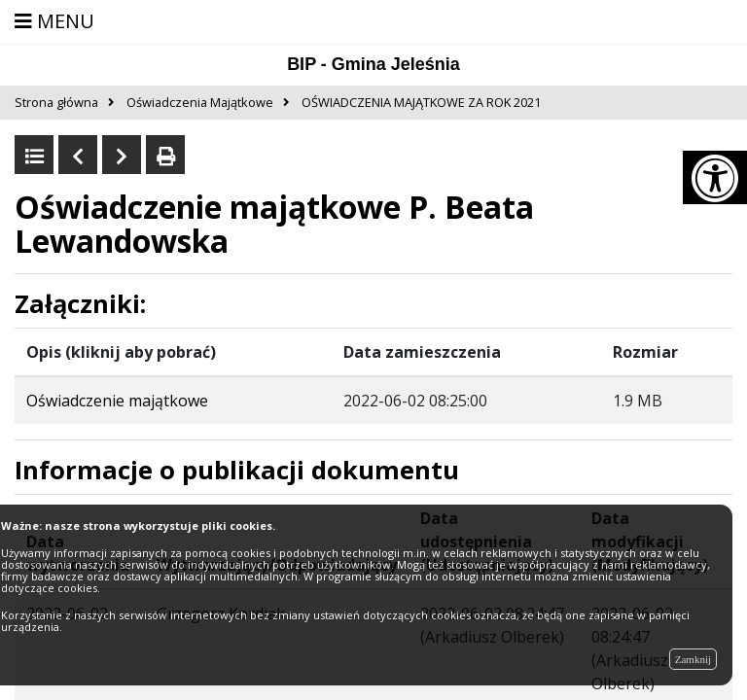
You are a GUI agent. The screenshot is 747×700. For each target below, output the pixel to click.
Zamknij (693, 659)
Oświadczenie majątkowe (117, 401)
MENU (54, 21)
